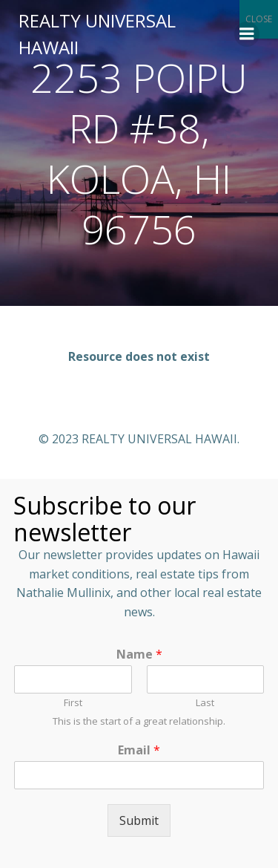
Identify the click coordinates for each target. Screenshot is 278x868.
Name (139, 655)
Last (205, 703)
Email (139, 750)
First (73, 703)
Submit (139, 820)
